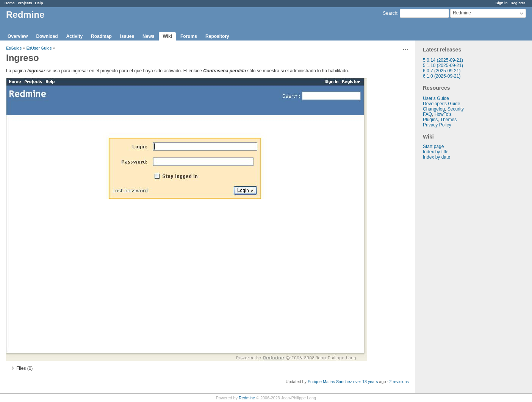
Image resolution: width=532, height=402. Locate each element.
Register (518, 3)
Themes (448, 120)
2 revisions (399, 382)
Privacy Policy (437, 125)
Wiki (167, 36)
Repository (217, 36)
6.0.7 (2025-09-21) (442, 71)
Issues (127, 36)
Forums (189, 36)
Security (456, 109)
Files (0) (24, 368)
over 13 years (365, 382)
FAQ (427, 114)
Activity (74, 36)
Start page (433, 146)
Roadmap (101, 36)
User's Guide (436, 98)
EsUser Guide (39, 48)
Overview (18, 36)
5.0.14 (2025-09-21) (443, 60)
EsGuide (14, 48)
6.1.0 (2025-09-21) (442, 76)
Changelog (434, 109)
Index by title (436, 152)
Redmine (247, 398)
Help (39, 3)
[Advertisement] (453, 279)
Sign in (502, 3)
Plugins (430, 120)
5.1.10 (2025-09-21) (443, 65)
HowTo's (443, 114)
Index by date (437, 157)
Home (10, 3)
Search (390, 13)
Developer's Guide (441, 104)
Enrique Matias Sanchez (330, 382)
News (148, 36)
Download (47, 36)
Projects (25, 3)
